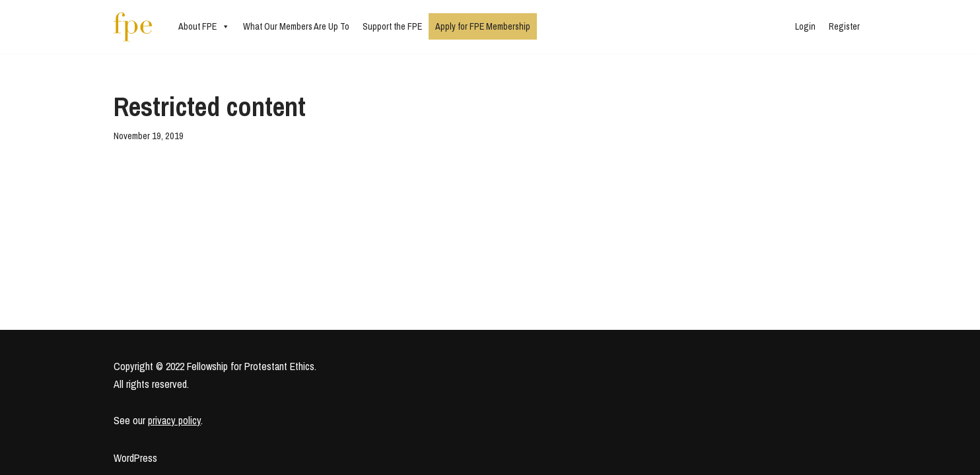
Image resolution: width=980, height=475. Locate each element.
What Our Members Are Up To (296, 26)
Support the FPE (392, 26)
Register (844, 26)
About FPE (204, 26)
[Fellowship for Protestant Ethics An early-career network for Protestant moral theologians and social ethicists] (133, 27)
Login (805, 26)
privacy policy (174, 420)
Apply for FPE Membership (483, 26)
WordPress (135, 458)
